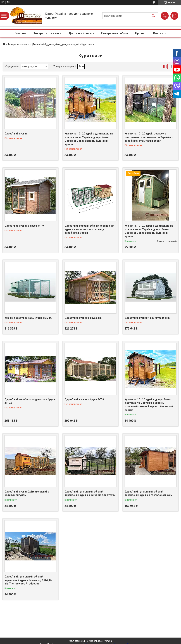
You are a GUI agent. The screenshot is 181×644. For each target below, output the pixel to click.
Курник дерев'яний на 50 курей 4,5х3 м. (28, 318)
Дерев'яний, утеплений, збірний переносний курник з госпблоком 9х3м (149, 493)
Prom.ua (108, 641)
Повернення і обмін (115, 33)
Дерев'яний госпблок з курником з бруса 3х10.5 (30, 401)
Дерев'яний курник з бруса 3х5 (83, 318)
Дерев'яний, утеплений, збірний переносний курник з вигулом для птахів (90, 493)
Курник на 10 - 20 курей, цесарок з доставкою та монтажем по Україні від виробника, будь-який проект (149, 137)
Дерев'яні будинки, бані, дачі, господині (56, 44)
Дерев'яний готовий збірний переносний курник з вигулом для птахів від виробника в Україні (89, 229)
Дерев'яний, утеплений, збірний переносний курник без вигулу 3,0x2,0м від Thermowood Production (28, 580)
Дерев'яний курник (16, 134)
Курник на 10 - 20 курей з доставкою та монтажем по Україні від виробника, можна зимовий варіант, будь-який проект (89, 139)
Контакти (160, 33)
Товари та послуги (46, 33)
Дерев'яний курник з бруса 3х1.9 (24, 226)
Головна (21, 33)
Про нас (141, 33)
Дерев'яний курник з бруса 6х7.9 (84, 399)
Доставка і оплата (81, 33)
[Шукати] (153, 16)
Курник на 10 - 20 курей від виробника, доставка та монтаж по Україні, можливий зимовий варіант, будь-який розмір (149, 405)
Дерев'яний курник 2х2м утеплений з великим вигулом (27, 493)
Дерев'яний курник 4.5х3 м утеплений (147, 318)
